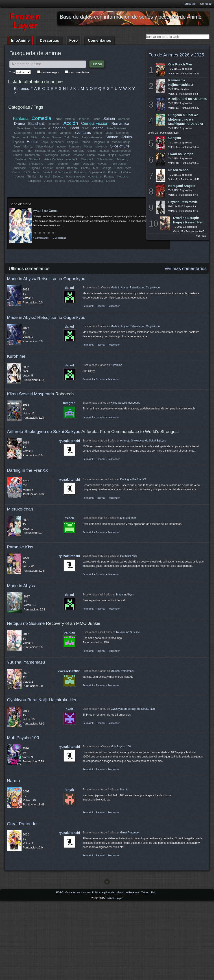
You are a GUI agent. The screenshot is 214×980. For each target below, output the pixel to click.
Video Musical (45, 146)
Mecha (98, 128)
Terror (58, 119)
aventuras (83, 133)
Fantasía (21, 119)
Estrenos (22, 89)
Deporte (58, 176)
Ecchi (74, 128)
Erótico (110, 181)
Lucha (96, 119)
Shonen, (60, 128)
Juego (48, 181)
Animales (64, 151)
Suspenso (35, 181)
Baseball (73, 168)
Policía (112, 172)
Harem (52, 133)
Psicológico (51, 155)
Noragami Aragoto (182, 186)
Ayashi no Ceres (45, 211)
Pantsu (85, 168)
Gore (75, 137)
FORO (60, 892)
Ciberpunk (87, 159)
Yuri (66, 137)
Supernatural (97, 172)
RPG (27, 172)
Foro (74, 40)
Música (28, 146)
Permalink (88, 306)
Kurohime (16, 356)
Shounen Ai (36, 164)
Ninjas (112, 155)
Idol (30, 151)
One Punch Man (180, 64)
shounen (63, 164)
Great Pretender (22, 824)
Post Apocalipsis (78, 181)
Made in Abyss (21, 586)
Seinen (109, 119)
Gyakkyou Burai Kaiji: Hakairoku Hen (42, 700)
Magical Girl (101, 142)
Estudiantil (37, 124)
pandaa (69, 632)
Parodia (86, 142)
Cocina (92, 151)
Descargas (49, 40)
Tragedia (35, 168)
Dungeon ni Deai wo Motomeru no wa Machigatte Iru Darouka (186, 119)
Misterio (70, 119)
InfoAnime (20, 40)
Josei (17, 146)
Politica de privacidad (104, 892)
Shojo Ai (72, 142)
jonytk (69, 790)
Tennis (60, 168)
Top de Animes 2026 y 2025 (176, 55)
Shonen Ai (57, 142)
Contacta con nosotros (78, 892)
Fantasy (109, 176)
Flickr (153, 892)
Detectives (24, 128)
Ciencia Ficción (95, 123)
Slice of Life (120, 146)
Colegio (106, 168)
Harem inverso (76, 176)
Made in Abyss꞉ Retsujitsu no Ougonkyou (46, 279)
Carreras (79, 151)
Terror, (50, 164)
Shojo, (15, 137)
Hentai (32, 142)
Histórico (125, 172)
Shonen (112, 137)
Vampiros (65, 133)
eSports (60, 181)
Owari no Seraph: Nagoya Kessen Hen (188, 220)
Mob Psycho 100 (23, 738)
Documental (33, 155)
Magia (109, 133)
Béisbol (47, 172)
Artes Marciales (116, 128)
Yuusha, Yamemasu (26, 662)
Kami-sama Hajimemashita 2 (181, 82)
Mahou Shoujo (121, 142)
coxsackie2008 (69, 671)
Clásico (66, 155)
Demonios (123, 133)
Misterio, (122, 159)
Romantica (120, 124)
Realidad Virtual (45, 151)
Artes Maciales (54, 159)
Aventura (124, 155)
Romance (124, 119)
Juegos (20, 176)
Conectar (206, 4)
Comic (16, 172)
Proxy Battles (118, 164)
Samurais (75, 146)
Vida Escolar (63, 172)
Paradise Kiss (20, 547)
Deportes (84, 119)
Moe (96, 168)
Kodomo (123, 176)
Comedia (41, 118)
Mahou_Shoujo (51, 137)
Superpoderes (23, 133)
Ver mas (201, 236)
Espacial (18, 142)
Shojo (44, 142)
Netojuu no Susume (26, 623)
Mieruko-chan (20, 509)
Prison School (179, 170)
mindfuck (72, 159)
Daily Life (89, 164)
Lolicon (18, 155)
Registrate (189, 4)
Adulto (126, 137)
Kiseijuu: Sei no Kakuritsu (188, 99)
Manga (21, 164)
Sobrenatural (42, 128)
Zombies (97, 181)
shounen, (55, 124)
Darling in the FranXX (27, 470)
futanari (104, 151)
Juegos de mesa (92, 137)
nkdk (69, 709)
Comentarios (100, 40)
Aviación (79, 155)
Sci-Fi (86, 128)
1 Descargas (59, 238)
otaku (101, 155)
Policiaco (80, 172)
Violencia (101, 146)
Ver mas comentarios (186, 268)
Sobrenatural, (105, 159)
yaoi (25, 137)
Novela (102, 164)
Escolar (48, 168)
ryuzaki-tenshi (69, 441)
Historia (40, 133)
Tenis (36, 172)
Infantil (98, 133)
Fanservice (19, 168)
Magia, (88, 146)
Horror (76, 164)
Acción (71, 123)
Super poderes (121, 151)
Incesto (61, 146)
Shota (91, 155)
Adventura (94, 176)
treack (69, 518)
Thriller (32, 176)
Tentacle (21, 159)
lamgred (69, 403)
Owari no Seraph (181, 154)
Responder (114, 306)
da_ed (69, 288)
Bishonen (19, 151)
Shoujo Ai (35, 159)
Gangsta (175, 138)
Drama (20, 124)
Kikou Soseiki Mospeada (31, 394)
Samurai (45, 176)
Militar (35, 137)
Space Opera (123, 168)
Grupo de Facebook (129, 892)
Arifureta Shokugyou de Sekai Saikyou (44, 432)
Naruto (13, 781)
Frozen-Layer (114, 898)
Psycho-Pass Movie (183, 202)
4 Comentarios (41, 238)
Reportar (101, 306)
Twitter (145, 892)
